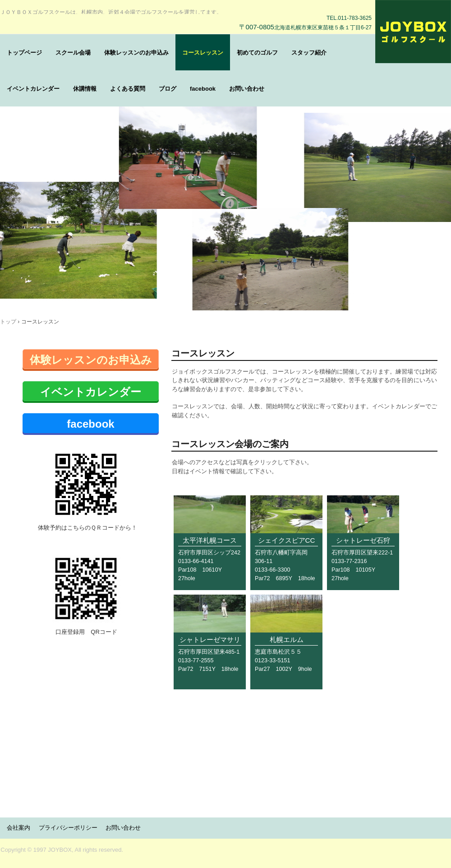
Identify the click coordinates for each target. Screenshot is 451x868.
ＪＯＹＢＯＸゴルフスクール (413, 32)
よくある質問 (128, 89)
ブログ (168, 89)
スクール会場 (73, 53)
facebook (203, 89)
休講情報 (85, 89)
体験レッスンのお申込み (136, 53)
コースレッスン (203, 53)
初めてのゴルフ (257, 53)
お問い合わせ (247, 89)
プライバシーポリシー (68, 828)
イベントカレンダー (33, 89)
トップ (8, 322)
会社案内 (18, 828)
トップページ (24, 53)
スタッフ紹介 (309, 53)
